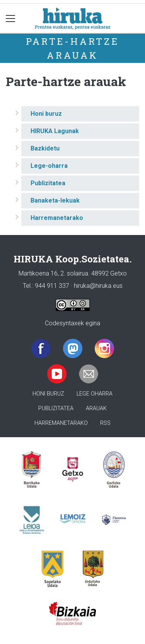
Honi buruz (46, 114)
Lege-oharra (49, 166)
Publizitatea (48, 183)
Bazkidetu (45, 148)
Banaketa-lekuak (55, 200)
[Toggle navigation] (11, 18)
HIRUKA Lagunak (55, 131)
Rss (105, 423)
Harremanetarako (57, 218)
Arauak (96, 408)
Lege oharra (95, 394)
